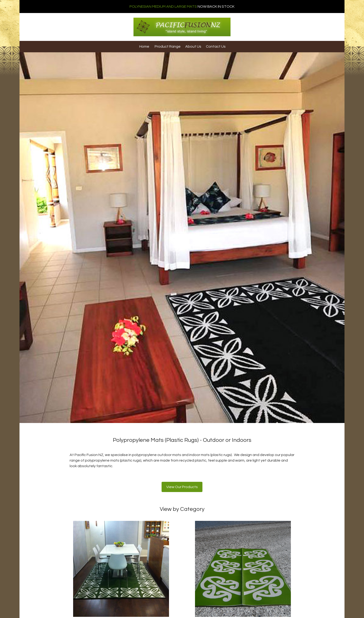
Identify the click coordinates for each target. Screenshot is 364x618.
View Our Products (182, 487)
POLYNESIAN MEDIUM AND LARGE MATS (163, 7)
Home (144, 46)
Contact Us (216, 46)
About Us (193, 46)
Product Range (168, 46)
